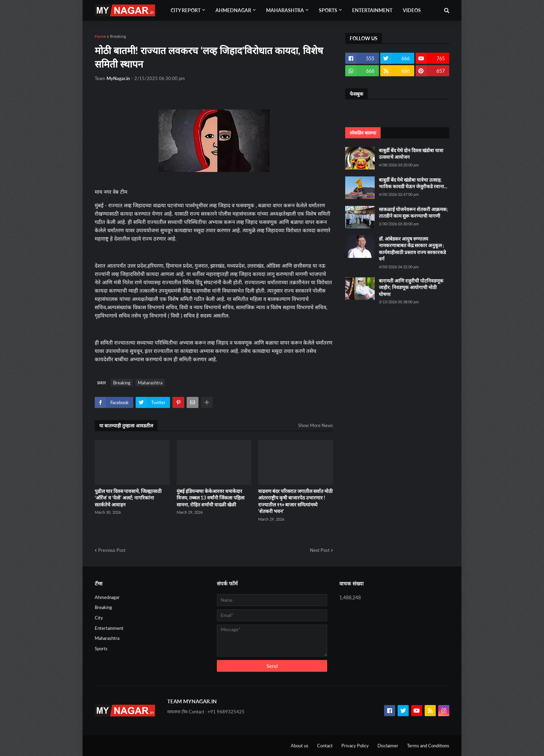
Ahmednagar (107, 597)
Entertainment (109, 628)
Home (100, 36)
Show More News (316, 425)
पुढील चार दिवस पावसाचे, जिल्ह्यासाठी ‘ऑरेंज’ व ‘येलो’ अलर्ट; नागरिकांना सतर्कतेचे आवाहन (128, 498)
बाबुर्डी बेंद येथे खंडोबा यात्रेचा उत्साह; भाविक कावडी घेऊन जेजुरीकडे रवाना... (413, 183)
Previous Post (112, 550)
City (99, 618)
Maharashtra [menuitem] (285, 10)
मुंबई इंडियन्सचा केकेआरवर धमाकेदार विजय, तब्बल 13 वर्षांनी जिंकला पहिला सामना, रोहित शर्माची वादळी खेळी (211, 498)
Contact (325, 746)
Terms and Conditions (428, 746)
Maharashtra (150, 383)
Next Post (320, 550)
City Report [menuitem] (186, 10)
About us (300, 746)
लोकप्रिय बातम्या (363, 133)
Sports (101, 649)
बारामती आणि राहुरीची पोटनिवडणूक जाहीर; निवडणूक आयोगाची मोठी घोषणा (411, 287)
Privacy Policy (355, 746)
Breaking (118, 36)
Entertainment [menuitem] (372, 10)
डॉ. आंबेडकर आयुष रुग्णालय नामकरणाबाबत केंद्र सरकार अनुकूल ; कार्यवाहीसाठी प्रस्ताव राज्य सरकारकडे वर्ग (412, 249)
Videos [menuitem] (412, 10)
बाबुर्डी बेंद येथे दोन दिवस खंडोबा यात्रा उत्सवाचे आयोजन (411, 154)
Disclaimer (388, 746)
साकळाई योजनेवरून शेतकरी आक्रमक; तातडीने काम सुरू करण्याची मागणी (413, 213)
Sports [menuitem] (328, 10)
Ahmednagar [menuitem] (233, 10)
